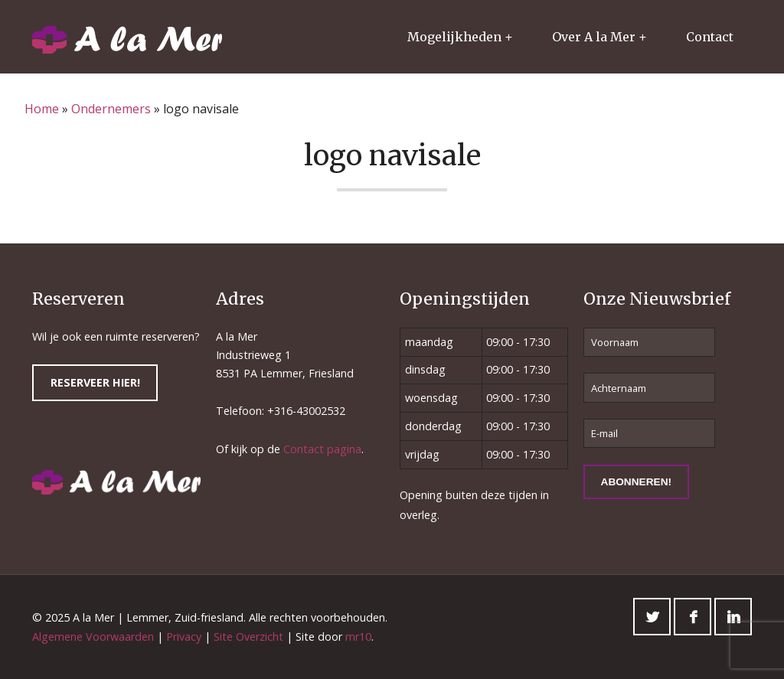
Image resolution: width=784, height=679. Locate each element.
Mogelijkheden (454, 37)
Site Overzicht (248, 637)
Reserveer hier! (95, 382)
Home (42, 109)
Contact (710, 37)
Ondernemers (111, 109)
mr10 (358, 637)
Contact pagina (322, 449)
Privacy (184, 637)
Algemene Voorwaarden (93, 637)
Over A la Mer (594, 37)
